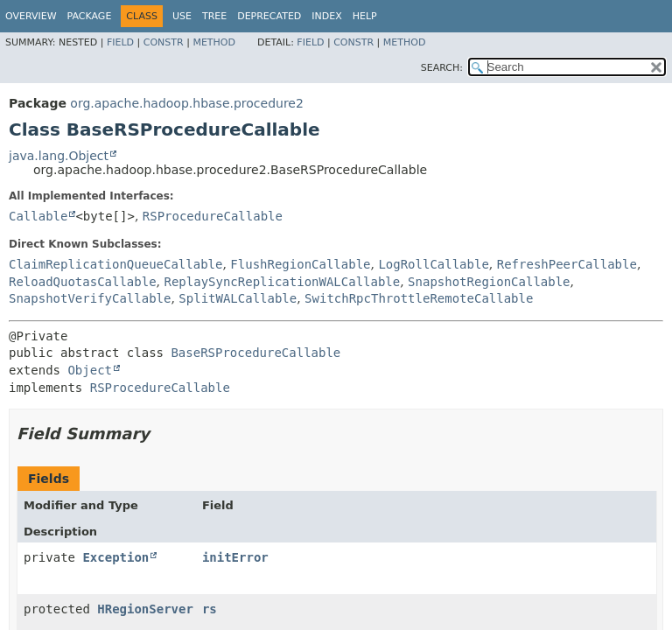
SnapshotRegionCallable (489, 282)
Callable (38, 216)
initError (235, 557)
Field (120, 42)
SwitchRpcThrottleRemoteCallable (419, 298)
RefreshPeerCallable (567, 264)
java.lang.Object (59, 156)
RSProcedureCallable (213, 216)
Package (90, 16)
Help (365, 16)
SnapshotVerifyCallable (90, 298)
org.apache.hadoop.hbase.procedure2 (187, 103)
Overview (31, 16)
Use (182, 16)
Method (214, 42)
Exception (115, 557)
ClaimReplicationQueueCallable (115, 264)
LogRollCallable (433, 264)
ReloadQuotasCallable (83, 282)
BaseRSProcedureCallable (255, 353)
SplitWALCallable (238, 298)
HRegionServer (145, 609)
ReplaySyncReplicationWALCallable (282, 282)
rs (210, 609)
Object (90, 370)
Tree (214, 16)
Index (326, 16)
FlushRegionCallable (300, 264)
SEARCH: (442, 68)
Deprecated (269, 16)
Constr (164, 42)
